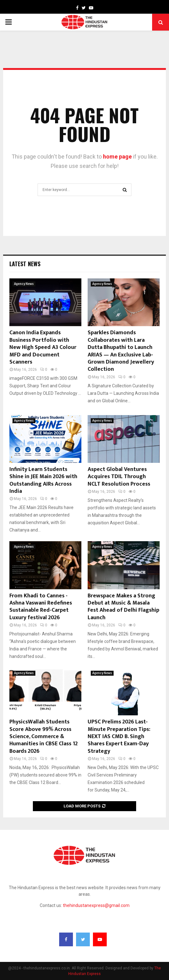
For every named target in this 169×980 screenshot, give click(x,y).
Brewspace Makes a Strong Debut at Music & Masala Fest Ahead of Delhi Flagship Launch (123, 607)
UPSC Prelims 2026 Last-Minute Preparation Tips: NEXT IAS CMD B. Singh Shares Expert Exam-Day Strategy (119, 737)
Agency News (24, 284)
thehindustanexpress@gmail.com (96, 905)
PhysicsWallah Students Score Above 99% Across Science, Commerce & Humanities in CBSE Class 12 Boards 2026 (44, 737)
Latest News (25, 264)
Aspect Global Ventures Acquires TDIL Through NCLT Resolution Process (119, 477)
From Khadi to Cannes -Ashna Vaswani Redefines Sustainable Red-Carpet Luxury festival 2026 (41, 607)
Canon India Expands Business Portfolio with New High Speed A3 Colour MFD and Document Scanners (43, 347)
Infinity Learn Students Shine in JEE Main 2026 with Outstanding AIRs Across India (43, 480)
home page (117, 157)
